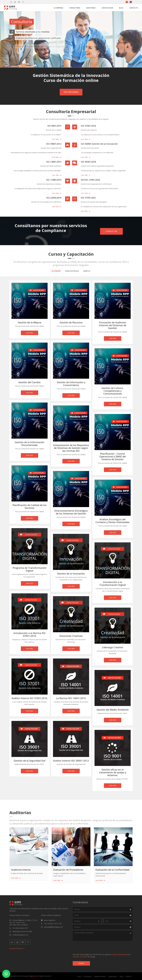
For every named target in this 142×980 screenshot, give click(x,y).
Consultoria (75, 8)
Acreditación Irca (72, 272)
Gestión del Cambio (29, 383)
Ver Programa (71, 92)
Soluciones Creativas (71, 637)
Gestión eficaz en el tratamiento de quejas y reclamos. (113, 773)
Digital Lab (33, 976)
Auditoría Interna (21, 871)
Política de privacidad (119, 954)
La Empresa (58, 8)
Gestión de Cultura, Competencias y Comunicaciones (113, 392)
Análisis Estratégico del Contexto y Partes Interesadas (113, 522)
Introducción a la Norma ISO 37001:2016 (30, 635)
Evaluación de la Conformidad (112, 871)
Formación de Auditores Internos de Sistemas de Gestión (113, 326)
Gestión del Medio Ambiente (113, 711)
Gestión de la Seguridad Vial (30, 762)
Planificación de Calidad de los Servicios (30, 507)
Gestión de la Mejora (30, 323)
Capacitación (113, 976)
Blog (121, 8)
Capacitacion (107, 8)
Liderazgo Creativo (113, 648)
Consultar (111, 231)
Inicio (79, 976)
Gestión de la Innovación (71, 574)
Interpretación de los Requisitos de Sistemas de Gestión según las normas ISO (71, 449)
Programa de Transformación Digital (30, 570)
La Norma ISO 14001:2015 (71, 699)
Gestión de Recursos (71, 323)
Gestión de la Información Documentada (30, 445)
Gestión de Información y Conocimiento (71, 385)
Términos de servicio (80, 957)
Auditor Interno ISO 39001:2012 (71, 762)
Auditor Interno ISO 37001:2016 (29, 699)
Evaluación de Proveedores (68, 871)
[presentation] (89, 947)
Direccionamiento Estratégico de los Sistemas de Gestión (71, 513)
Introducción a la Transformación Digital (113, 584)
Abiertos (87, 272)
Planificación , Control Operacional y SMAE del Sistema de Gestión (113, 457)
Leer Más (29, 334)
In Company (56, 272)
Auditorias (91, 8)
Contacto (134, 8)
